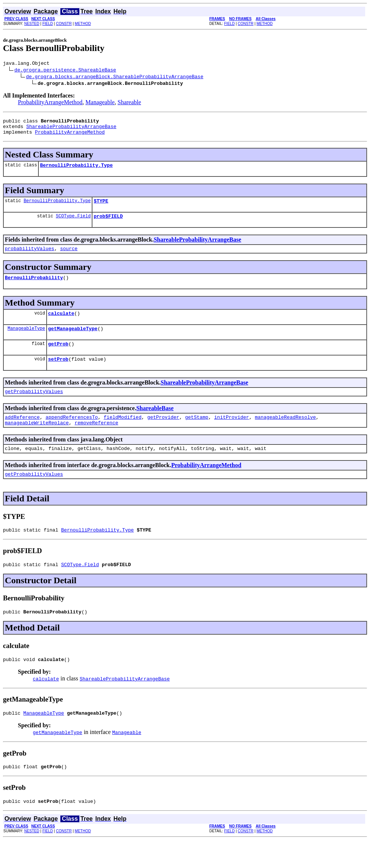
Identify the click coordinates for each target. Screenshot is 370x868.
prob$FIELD (108, 224)
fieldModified (122, 434)
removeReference (96, 440)
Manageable (100, 103)
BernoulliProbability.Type (76, 170)
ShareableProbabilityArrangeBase (71, 130)
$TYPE (101, 207)
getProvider (163, 434)
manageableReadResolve (285, 434)
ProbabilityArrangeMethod (50, 103)
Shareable (129, 103)
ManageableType (26, 340)
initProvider (232, 434)
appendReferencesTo (72, 434)
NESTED (32, 24)
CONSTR (64, 24)
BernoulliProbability (34, 287)
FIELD (48, 24)
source (69, 257)
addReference (22, 434)
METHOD (83, 24)
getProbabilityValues (34, 407)
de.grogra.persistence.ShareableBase (65, 71)
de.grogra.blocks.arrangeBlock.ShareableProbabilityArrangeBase (115, 77)
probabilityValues (30, 257)
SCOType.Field (73, 224)
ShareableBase (155, 424)
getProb (58, 357)
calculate (61, 324)
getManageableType (73, 341)
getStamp (197, 434)
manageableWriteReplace (37, 440)
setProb (58, 373)
